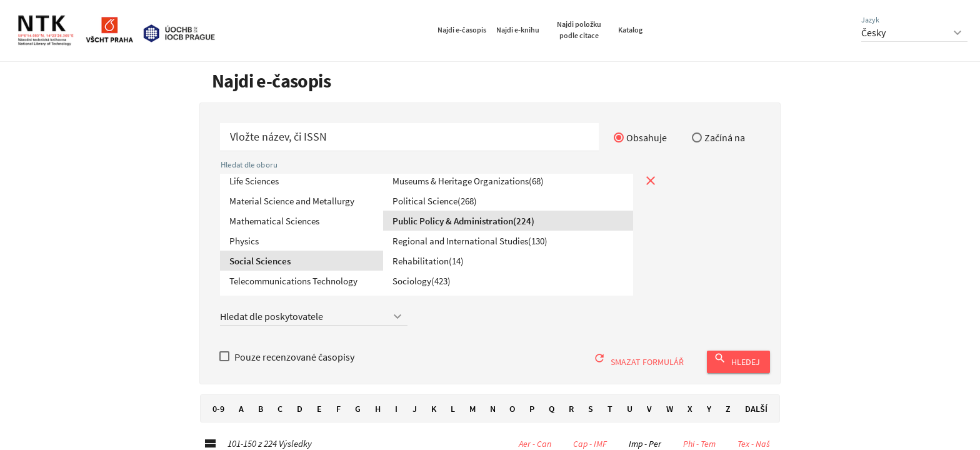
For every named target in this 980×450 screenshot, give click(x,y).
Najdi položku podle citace (579, 30)
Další (757, 409)
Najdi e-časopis (462, 30)
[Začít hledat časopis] (409, 137)
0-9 (218, 409)
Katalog (630, 30)
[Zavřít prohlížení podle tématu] (651, 181)
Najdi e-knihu (518, 30)
